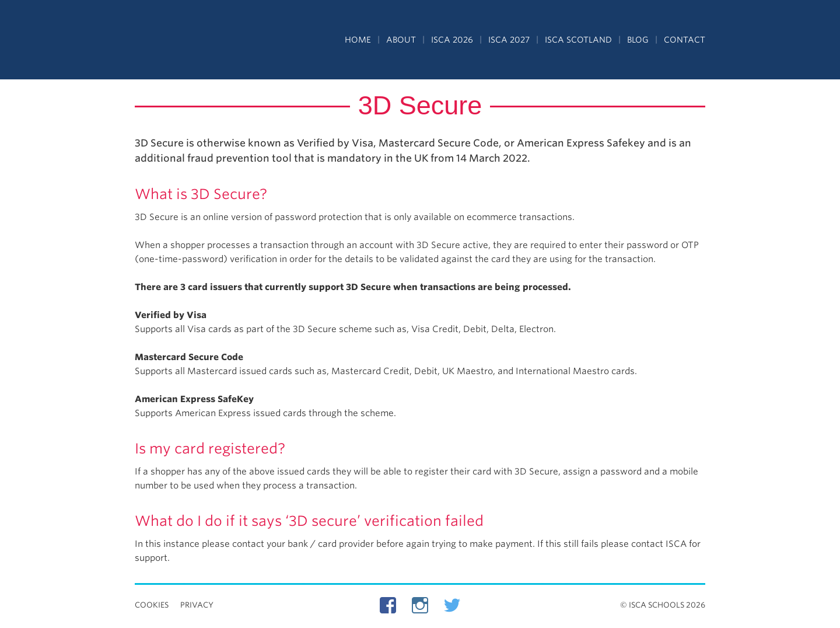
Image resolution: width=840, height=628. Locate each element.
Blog (638, 40)
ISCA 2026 (452, 40)
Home (358, 40)
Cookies (152, 605)
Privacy (197, 605)
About (401, 40)
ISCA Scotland (578, 40)
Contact (685, 40)
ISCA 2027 (509, 40)
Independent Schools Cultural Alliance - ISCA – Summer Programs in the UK (188, 41)
